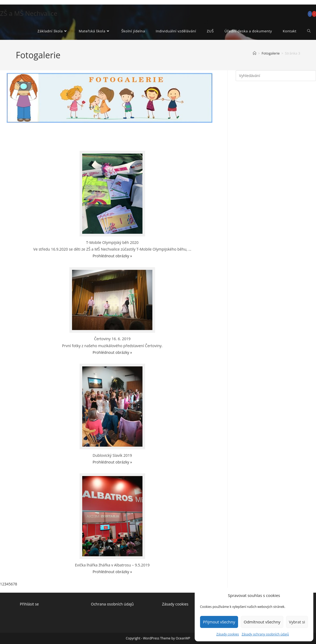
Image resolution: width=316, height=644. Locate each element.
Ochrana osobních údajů (113, 604)
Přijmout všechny (219, 622)
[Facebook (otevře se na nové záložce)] (310, 14)
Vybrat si (297, 622)
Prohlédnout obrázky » (112, 256)
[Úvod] (255, 53)
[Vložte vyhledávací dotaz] (276, 76)
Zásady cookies (228, 634)
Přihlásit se (29, 604)
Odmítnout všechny (262, 622)
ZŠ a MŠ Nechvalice (29, 13)
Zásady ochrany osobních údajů (265, 634)
